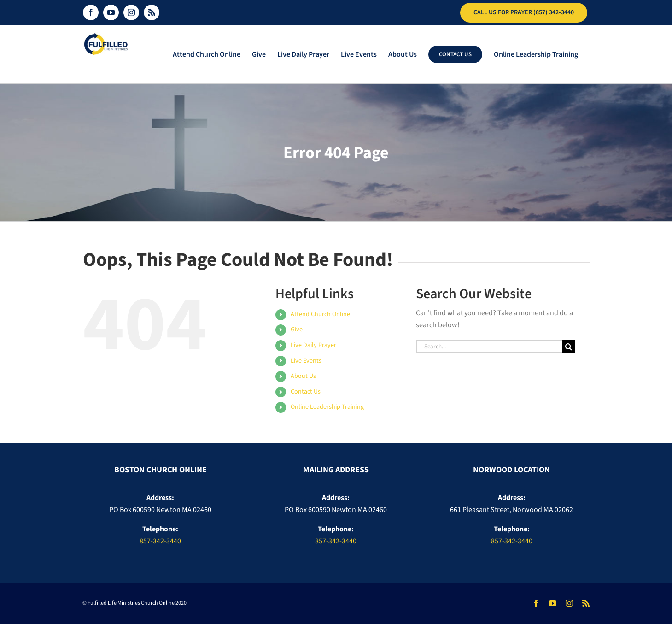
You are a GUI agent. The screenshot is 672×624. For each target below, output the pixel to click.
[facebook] (536, 603)
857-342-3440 (160, 541)
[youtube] (553, 603)
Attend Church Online (320, 314)
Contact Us (306, 392)
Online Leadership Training (327, 407)
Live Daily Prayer (313, 345)
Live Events (306, 361)
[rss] (586, 603)
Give (297, 330)
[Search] (569, 347)
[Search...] (489, 347)
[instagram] (569, 603)
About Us (303, 376)
